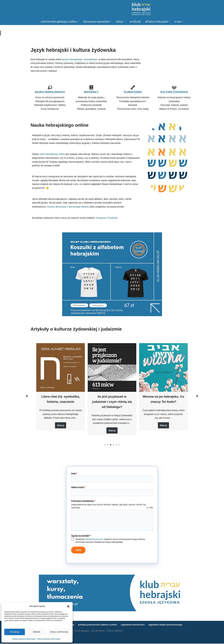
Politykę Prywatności (94, 541)
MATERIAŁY (91, 92)
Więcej (61, 427)
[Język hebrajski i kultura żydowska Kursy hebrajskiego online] (112, 9)
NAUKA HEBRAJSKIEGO (50, 92)
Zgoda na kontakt (81, 537)
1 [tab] (105, 446)
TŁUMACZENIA (133, 92)
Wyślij (78, 552)
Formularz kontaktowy (83, 503)
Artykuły (135, 22)
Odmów (37, 632)
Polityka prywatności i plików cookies (24, 639)
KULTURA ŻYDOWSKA (174, 92)
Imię (74, 475)
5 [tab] (116, 446)
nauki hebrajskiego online (52, 155)
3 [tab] (111, 446)
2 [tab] (108, 446)
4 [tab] (113, 446)
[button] (68, 606)
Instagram (102, 219)
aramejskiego (91, 59)
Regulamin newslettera (134, 625)
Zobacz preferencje (59, 632)
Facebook (113, 219)
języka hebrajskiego (72, 59)
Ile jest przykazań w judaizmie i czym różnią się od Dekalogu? (112, 403)
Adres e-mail (78, 489)
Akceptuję (15, 632)
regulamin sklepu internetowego (167, 625)
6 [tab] (119, 446)
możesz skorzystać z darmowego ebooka (68, 208)
